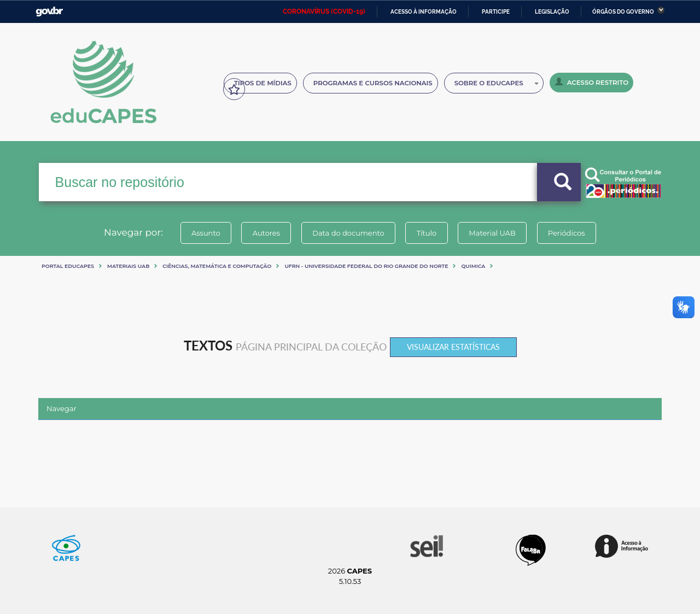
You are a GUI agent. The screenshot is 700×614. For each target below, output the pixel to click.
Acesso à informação (424, 12)
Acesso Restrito (592, 82)
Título (427, 233)
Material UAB (493, 233)
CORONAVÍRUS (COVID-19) (324, 11)
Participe (496, 12)
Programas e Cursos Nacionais (373, 83)
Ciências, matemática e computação (217, 266)
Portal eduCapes (68, 266)
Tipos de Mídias (263, 83)
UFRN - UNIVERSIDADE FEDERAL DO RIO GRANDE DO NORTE (366, 266)
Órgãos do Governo (623, 12)
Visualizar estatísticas (453, 347)
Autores (265, 233)
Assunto (204, 233)
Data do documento (348, 233)
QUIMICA (473, 266)
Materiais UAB (128, 266)
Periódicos (568, 233)
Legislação (552, 12)
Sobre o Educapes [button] (497, 83)
